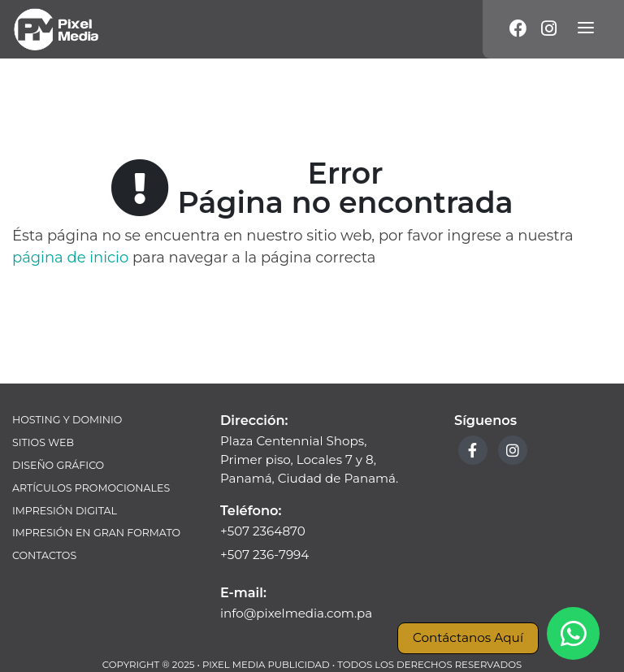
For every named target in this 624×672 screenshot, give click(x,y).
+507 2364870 (263, 531)
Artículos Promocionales (91, 488)
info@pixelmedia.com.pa (296, 613)
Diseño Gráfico (58, 465)
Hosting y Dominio (67, 420)
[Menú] (586, 29)
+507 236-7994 (264, 555)
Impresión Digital (65, 511)
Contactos (44, 555)
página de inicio (70, 258)
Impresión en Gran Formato (96, 533)
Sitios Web (43, 442)
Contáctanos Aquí (468, 637)
